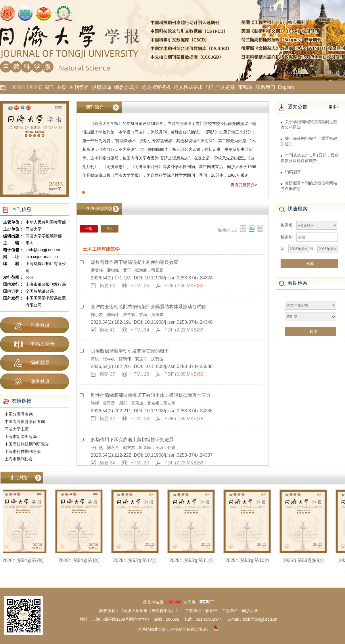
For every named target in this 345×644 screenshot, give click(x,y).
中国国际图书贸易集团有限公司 (46, 302)
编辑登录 (32, 363)
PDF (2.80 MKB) (184, 286)
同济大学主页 (17, 429)
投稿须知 (101, 87)
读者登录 (32, 381)
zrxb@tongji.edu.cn (43, 250)
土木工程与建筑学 (101, 249)
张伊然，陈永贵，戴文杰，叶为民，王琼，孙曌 (133, 447)
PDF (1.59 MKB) (184, 419)
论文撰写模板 (156, 87)
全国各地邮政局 (40, 291)
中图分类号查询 (19, 414)
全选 (89, 229)
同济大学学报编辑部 (44, 236)
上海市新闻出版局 (21, 437)
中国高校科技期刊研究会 (27, 444)
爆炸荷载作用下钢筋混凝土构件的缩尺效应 (135, 262)
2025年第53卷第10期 (250, 560)
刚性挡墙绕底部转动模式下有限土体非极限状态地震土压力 (151, 395)
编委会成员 (126, 87)
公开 (30, 277)
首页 (62, 87)
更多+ (334, 107)
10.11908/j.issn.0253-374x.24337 (179, 455)
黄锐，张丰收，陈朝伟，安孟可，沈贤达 (127, 359)
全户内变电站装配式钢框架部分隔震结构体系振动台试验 (148, 307)
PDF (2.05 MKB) (184, 374)
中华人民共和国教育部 (46, 222)
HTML (140, 286)
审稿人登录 (34, 344)
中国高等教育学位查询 (25, 422)
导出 (110, 229)
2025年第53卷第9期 (306, 560)
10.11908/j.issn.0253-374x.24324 (179, 278)
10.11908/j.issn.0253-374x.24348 (179, 322)
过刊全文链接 (221, 87)
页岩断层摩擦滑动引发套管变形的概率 (130, 351)
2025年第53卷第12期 (138, 560)
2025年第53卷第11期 (194, 560)
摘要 (107, 286)
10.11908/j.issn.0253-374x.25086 (179, 366)
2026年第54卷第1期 (81, 560)
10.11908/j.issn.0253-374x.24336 (179, 411)
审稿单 (245, 87)
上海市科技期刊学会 (23, 451)
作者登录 (32, 325)
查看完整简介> (244, 185)
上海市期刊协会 (19, 459)
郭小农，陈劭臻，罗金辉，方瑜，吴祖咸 (127, 315)
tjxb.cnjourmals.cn (42, 257)
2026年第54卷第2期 (25, 560)
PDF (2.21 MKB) (184, 330)
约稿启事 (293, 174)
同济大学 (34, 229)
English (286, 87)
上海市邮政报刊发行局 (46, 284)
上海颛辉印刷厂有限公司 (46, 267)
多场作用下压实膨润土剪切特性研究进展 (132, 440)
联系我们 (265, 87)
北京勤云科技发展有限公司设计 (182, 629)
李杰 (30, 243)
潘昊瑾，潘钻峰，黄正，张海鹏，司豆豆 (127, 270)
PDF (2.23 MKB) (184, 463)
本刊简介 (79, 87)
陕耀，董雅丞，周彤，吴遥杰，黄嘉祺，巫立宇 (133, 403)
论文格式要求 (188, 87)
